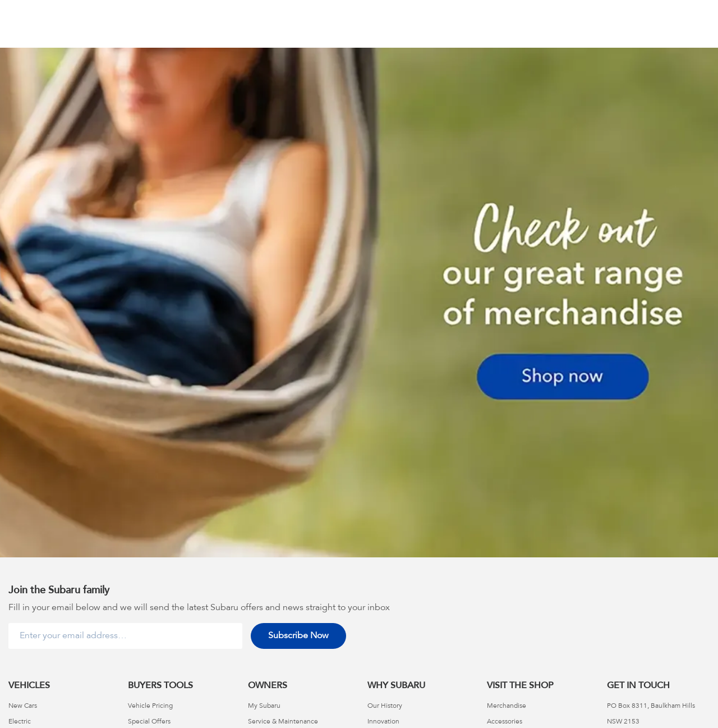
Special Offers (149, 722)
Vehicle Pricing (150, 706)
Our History (385, 706)
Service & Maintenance (283, 722)
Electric (20, 722)
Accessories (505, 722)
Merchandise (507, 706)
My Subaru (264, 706)
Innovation (383, 722)
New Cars (23, 706)
